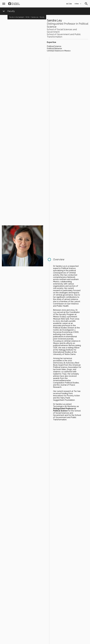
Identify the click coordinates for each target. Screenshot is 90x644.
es (67, 4)
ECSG (28, 17)
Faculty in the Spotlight (17, 17)
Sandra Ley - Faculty (38, 17)
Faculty (11, 11)
